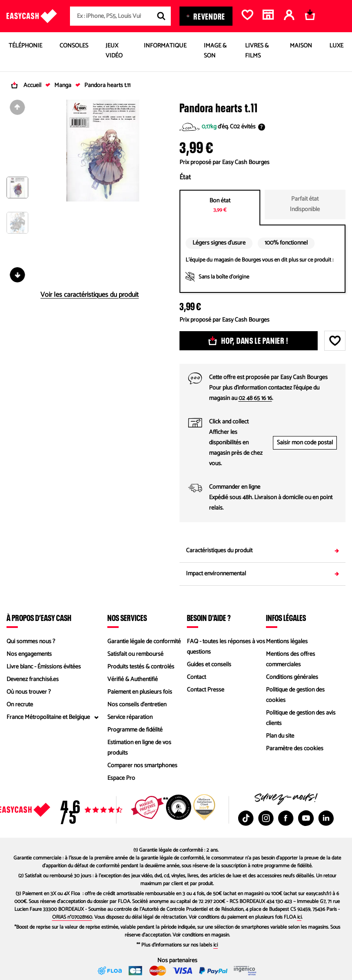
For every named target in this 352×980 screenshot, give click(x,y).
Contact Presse (206, 690)
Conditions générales (292, 677)
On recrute (20, 705)
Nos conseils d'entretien (137, 705)
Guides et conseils (209, 665)
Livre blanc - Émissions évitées (44, 667)
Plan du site (280, 736)
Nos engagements (29, 654)
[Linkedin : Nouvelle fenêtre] (326, 818)
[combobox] (120, 16)
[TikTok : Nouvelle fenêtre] (246, 818)
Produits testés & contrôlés (141, 667)
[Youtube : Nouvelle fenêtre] (306, 818)
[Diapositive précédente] (18, 107)
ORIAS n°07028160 (72, 917)
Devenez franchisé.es (33, 680)
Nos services (127, 618)
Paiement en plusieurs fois (140, 692)
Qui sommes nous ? (31, 642)
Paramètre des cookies (295, 749)
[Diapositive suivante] (18, 275)
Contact (196, 677)
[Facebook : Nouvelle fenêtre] (286, 818)
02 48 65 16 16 (255, 398)
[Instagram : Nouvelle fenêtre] (266, 818)
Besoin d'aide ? (209, 618)
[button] (17, 194)
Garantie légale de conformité (144, 642)
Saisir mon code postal (305, 443)
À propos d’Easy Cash (39, 618)
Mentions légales (287, 642)
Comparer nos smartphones (142, 766)
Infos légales (286, 618)
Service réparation (130, 717)
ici (299, 917)
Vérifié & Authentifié (133, 680)
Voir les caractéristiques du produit (90, 295)
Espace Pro (121, 778)
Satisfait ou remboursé (135, 654)
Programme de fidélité (135, 730)
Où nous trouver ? (29, 692)
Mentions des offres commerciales (291, 659)
